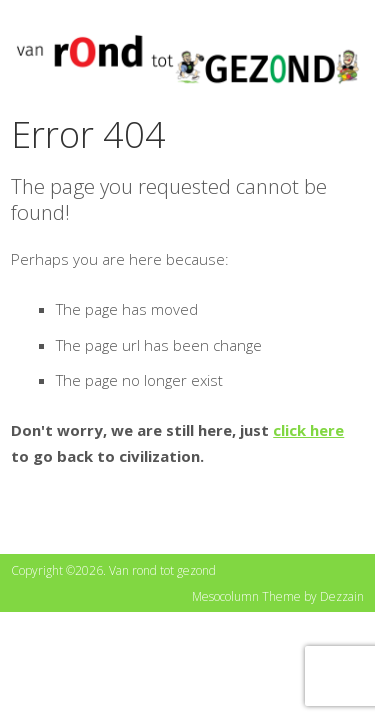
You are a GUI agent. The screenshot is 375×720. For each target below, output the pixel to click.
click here (308, 430)
